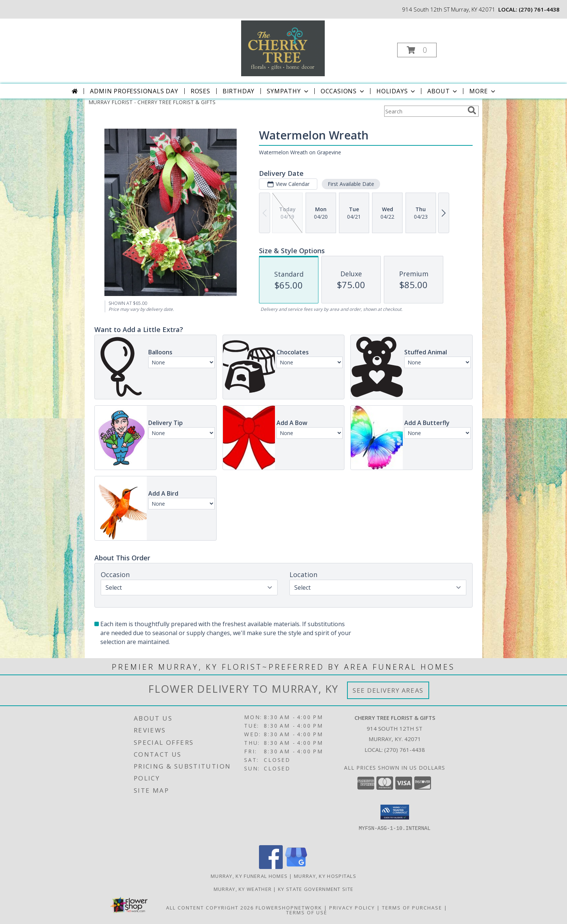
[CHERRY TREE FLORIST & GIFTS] (283, 48)
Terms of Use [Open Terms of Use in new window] (307, 912)
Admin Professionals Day (134, 91)
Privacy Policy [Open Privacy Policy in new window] (352, 908)
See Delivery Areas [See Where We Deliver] (388, 690)
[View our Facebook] (271, 867)
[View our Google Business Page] (296, 867)
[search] (472, 110)
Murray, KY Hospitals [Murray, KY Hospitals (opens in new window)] (325, 876)
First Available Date (351, 184)
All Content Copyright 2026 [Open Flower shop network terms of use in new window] (210, 908)
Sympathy (288, 91)
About (443, 91)
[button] (417, 50)
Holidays (396, 91)
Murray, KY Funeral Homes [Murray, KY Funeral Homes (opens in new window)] (249, 876)
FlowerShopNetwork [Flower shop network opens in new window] (289, 908)
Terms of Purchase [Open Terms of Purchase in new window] (412, 908)
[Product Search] (424, 111)
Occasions (343, 91)
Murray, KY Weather (243, 889)
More (483, 91)
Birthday (239, 91)
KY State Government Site (316, 889)
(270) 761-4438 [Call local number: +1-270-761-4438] (539, 9)
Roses (200, 91)
